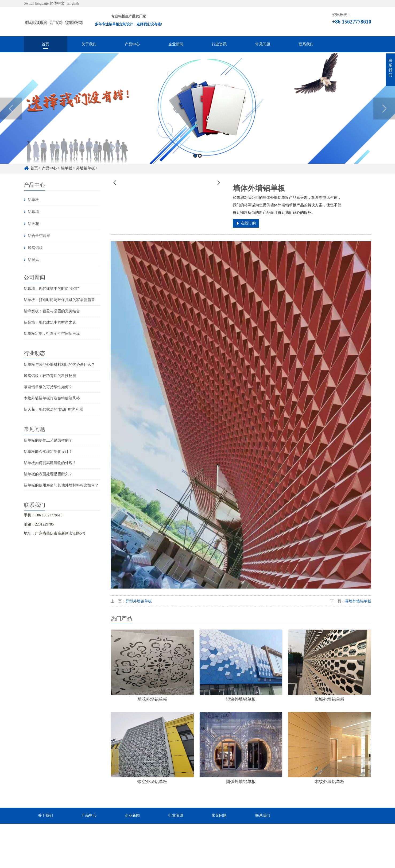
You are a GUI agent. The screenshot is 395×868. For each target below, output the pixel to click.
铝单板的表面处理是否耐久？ (48, 474)
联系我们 (306, 44)
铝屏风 (33, 260)
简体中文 (57, 3)
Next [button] (384, 117)
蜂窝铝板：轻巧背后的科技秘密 (50, 376)
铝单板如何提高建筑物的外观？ (50, 463)
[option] (197, 117)
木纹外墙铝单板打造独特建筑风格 (52, 398)
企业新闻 (176, 44)
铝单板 (33, 200)
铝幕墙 (33, 212)
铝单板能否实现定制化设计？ (48, 452)
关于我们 (89, 44)
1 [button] (195, 164)
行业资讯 (219, 44)
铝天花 (33, 224)
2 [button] (200, 164)
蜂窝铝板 (35, 248)
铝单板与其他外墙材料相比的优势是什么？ (59, 365)
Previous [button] (11, 117)
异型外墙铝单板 (139, 601)
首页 (45, 44)
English (73, 3)
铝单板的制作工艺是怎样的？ (48, 440)
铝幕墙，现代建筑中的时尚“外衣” (52, 289)
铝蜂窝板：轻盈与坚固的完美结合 (52, 311)
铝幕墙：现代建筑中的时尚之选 (50, 322)
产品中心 (132, 44)
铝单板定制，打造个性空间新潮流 (52, 334)
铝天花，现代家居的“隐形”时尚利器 (53, 409)
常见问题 (263, 44)
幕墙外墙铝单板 (358, 601)
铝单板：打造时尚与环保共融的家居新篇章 (59, 300)
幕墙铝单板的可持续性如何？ (48, 387)
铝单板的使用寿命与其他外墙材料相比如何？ (61, 485)
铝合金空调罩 (39, 236)
